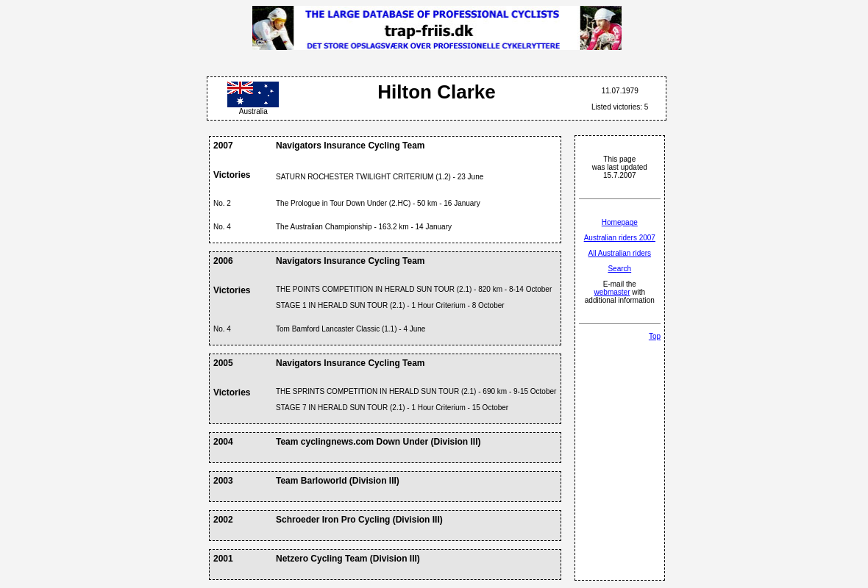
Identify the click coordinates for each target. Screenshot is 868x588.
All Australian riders (620, 253)
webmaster (612, 292)
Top (655, 336)
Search (619, 269)
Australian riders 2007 (620, 238)
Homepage (620, 222)
